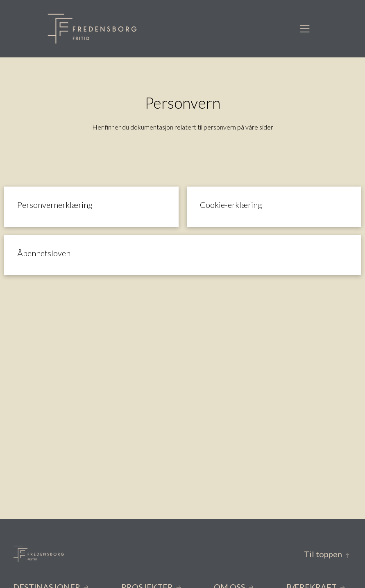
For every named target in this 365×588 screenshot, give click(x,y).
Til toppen (327, 554)
